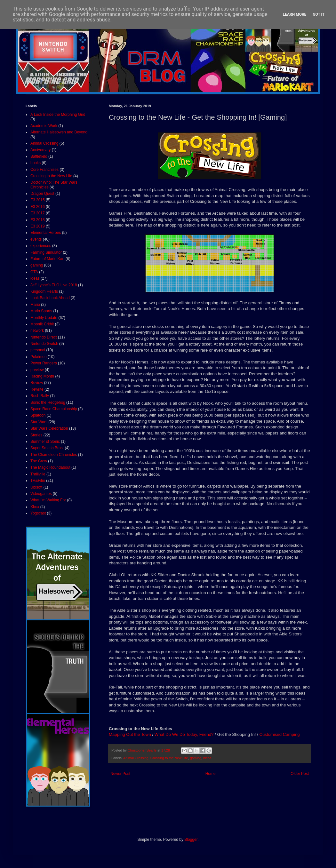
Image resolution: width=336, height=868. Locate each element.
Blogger (191, 840)
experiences (41, 246)
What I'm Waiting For (48, 500)
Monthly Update (44, 318)
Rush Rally (40, 396)
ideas (207, 758)
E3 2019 (38, 226)
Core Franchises (44, 170)
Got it (319, 14)
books (36, 163)
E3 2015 (38, 200)
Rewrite (37, 389)
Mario (35, 305)
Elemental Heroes (46, 233)
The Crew (39, 461)
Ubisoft (36, 487)
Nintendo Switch (44, 344)
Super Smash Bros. (47, 448)
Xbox (35, 507)
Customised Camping (279, 734)
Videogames (41, 494)
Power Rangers (44, 363)
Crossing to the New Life (169, 758)
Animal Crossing (136, 758)
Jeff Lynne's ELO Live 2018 (54, 285)
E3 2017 (38, 213)
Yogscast (38, 513)
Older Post (300, 774)
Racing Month (42, 376)
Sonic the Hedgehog (48, 402)
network (37, 330)
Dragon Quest (42, 194)
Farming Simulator (46, 252)
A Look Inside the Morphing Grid (58, 115)
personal (38, 350)
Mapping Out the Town (130, 734)
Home (211, 774)
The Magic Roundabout (50, 467)
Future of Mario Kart (48, 259)
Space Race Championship (54, 409)
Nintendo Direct (44, 337)
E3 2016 (38, 207)
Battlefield (39, 156)
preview (37, 370)
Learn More (295, 14)
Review (37, 383)
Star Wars (39, 422)
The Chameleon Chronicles (54, 455)
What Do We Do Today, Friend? (184, 734)
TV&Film (38, 481)
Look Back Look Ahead (50, 298)
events (36, 239)
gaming (195, 758)
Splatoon (38, 415)
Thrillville (38, 474)
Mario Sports (41, 311)
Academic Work (44, 126)
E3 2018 (38, 220)
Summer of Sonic (45, 442)
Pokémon (39, 357)
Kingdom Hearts (44, 291)
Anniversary (40, 150)
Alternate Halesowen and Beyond (59, 132)
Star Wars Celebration (49, 428)
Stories (36, 435)
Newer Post (120, 774)
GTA (34, 272)
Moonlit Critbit (42, 324)
